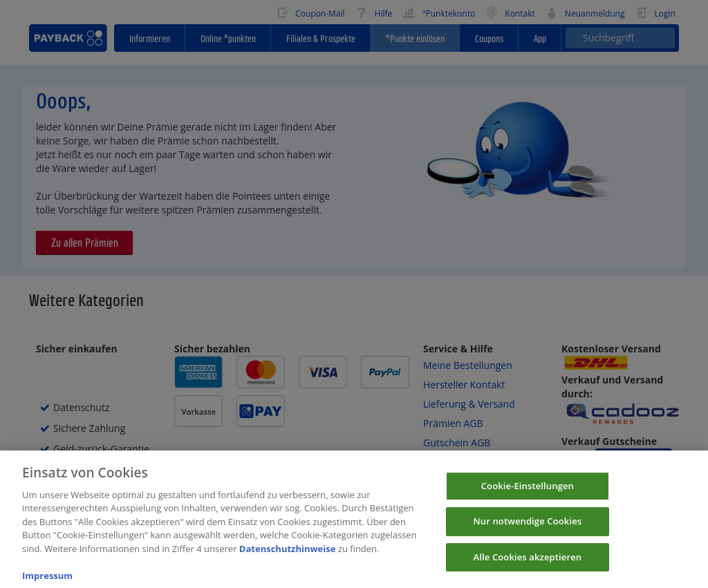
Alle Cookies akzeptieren (528, 568)
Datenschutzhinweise (288, 560)
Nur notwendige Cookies (527, 532)
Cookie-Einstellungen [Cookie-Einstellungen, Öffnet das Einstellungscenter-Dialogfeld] (528, 497)
